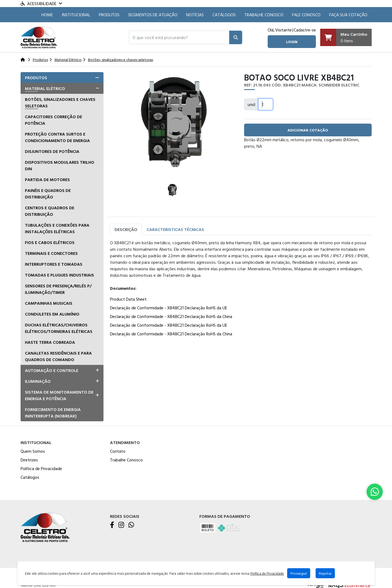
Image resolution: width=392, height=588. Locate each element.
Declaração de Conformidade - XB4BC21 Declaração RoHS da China (171, 316)
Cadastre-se (305, 30)
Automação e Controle (52, 370)
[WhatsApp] (131, 525)
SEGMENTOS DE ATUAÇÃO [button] (153, 15)
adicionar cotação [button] (308, 130)
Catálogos (224, 15)
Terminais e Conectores (51, 253)
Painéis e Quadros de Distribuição (48, 194)
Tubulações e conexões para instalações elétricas (57, 228)
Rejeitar (325, 573)
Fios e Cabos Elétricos (50, 242)
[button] (179, 37)
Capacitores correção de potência (54, 120)
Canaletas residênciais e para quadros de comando (58, 356)
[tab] (62, 78)
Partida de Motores (47, 179)
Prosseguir (299, 573)
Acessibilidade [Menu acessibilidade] (41, 4)
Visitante (284, 30)
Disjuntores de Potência (52, 151)
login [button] (292, 42)
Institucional (76, 15)
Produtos (109, 15)
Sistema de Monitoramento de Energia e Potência (59, 395)
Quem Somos (33, 451)
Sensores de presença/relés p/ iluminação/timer (58, 289)
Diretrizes (29, 460)
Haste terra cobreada (50, 342)
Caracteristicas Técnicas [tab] (175, 229)
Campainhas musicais (49, 303)
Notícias (195, 15)
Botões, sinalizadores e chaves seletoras (60, 102)
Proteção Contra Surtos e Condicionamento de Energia (57, 137)
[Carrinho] (346, 37)
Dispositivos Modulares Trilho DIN (60, 165)
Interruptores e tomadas (54, 264)
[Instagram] (121, 525)
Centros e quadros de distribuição (50, 211)
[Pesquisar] (236, 37)
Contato (118, 451)
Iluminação (38, 381)
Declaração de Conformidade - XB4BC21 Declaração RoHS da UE (169, 308)
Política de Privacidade (41, 468)
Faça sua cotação (348, 15)
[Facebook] (112, 525)
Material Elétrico (45, 88)
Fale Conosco (306, 15)
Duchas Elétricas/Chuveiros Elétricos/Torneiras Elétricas (59, 328)
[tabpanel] (241, 289)
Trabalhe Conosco (264, 15)
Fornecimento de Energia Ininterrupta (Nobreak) (53, 413)
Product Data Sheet (128, 299)
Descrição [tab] (126, 229)
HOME (47, 15)
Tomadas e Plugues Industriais (59, 275)
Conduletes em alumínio (52, 314)
